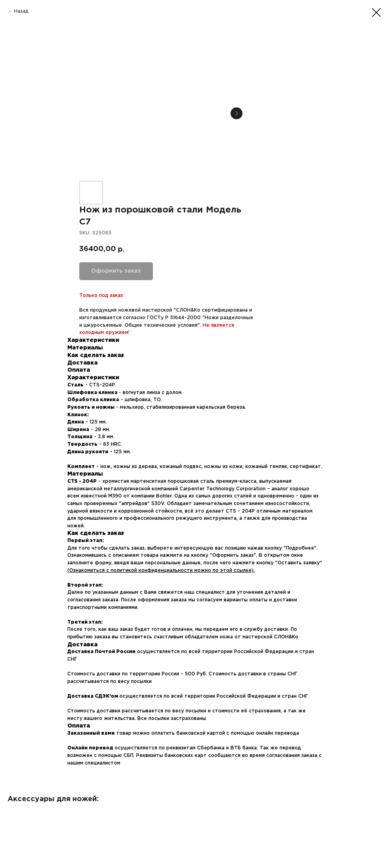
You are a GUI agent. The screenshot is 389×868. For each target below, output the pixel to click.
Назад (21, 11)
